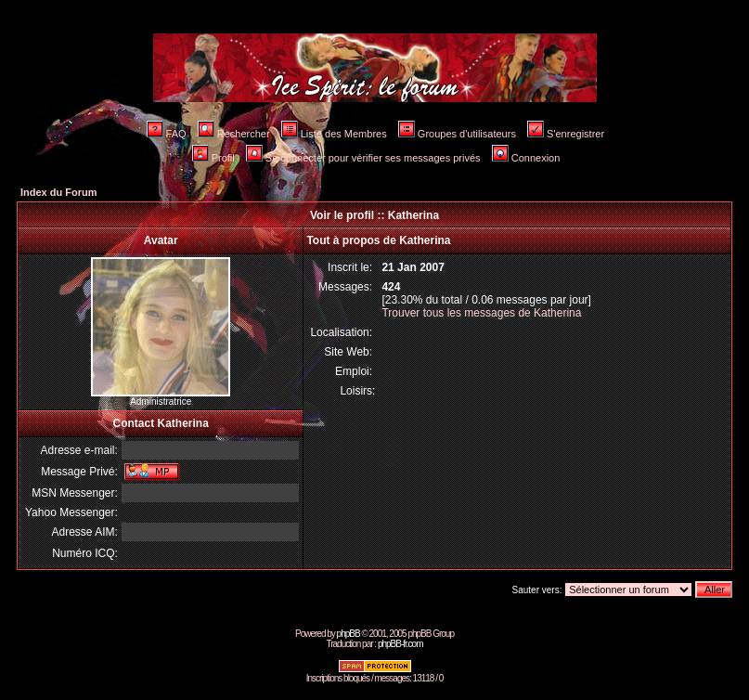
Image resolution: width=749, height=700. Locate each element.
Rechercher (234, 134)
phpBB (349, 634)
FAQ (167, 134)
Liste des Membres (334, 134)
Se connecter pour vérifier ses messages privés (363, 158)
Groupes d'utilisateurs (457, 134)
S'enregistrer (566, 134)
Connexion (526, 158)
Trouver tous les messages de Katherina (481, 313)
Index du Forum (59, 192)
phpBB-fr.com (400, 644)
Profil (213, 158)
